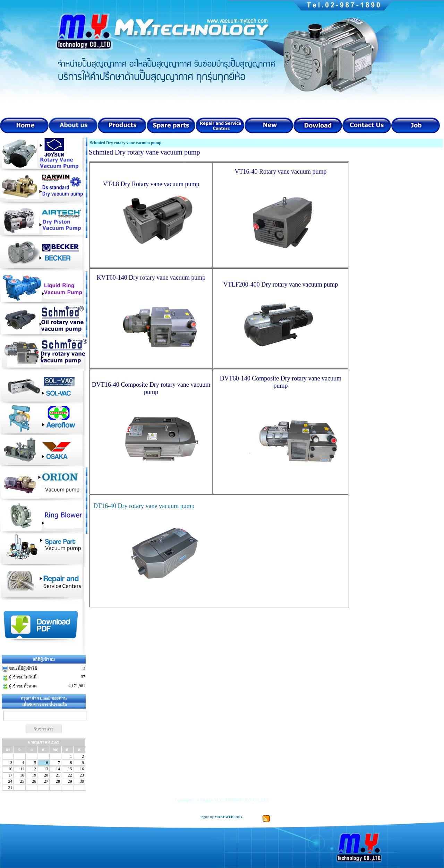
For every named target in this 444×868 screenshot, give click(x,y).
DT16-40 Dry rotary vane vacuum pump (143, 506)
